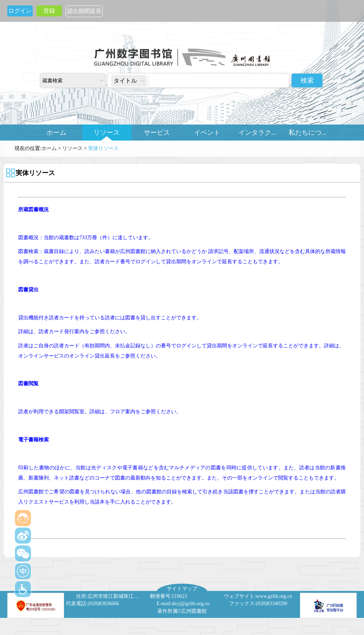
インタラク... (257, 133)
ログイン (20, 11)
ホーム (56, 133)
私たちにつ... (308, 133)
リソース (107, 133)
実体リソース (103, 148)
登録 (49, 11)
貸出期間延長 (84, 11)
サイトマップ (182, 588)
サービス (157, 133)
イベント (207, 133)
